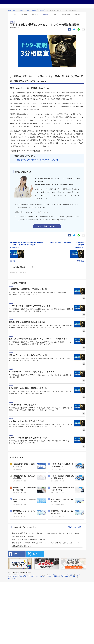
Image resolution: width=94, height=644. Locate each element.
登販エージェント (13, 578)
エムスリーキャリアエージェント (27, 575)
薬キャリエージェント (42, 577)
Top (15, 15)
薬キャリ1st (57, 577)
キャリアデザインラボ (23, 10)
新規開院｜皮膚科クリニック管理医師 (23, 536)
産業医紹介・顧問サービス (15, 577)
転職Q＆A (34, 10)
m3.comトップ (11, 10)
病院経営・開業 (66, 15)
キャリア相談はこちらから (47, 226)
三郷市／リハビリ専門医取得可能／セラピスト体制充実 (28, 540)
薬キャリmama (65, 577)
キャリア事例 (24, 15)
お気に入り (77, 15)
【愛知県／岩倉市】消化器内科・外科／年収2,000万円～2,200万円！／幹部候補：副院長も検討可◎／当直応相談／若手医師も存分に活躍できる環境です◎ (46, 533)
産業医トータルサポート (29, 577)
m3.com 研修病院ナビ (68, 575)
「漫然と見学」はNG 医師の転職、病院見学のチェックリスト (37, 160)
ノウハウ (55, 15)
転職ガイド (35, 15)
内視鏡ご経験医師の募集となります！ (23, 546)
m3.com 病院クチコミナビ (55, 575)
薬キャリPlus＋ (73, 577)
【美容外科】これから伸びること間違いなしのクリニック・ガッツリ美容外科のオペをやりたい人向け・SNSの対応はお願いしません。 (46, 543)
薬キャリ (51, 577)
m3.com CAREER (13, 575)
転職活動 (41, 10)
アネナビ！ (78, 575)
